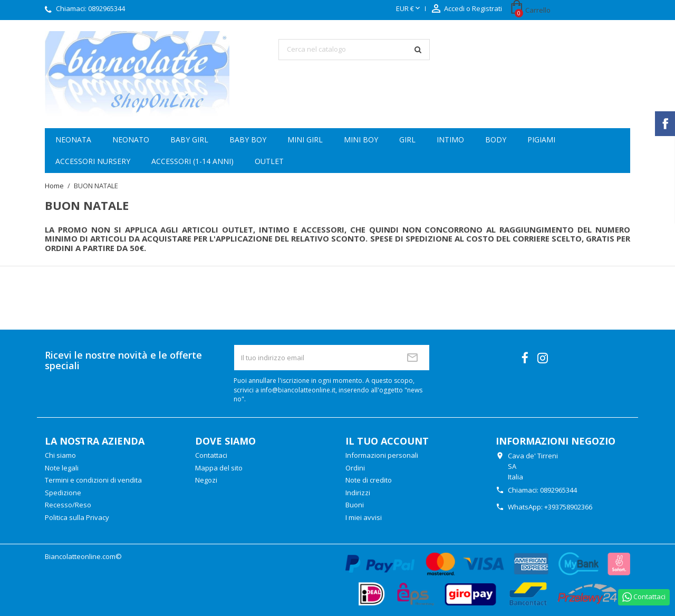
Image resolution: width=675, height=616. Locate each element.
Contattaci (211, 455)
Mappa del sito (219, 468)
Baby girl (189, 139)
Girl (407, 139)
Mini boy (361, 139)
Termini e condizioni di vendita (93, 480)
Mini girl (305, 139)
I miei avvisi (364, 517)
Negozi (206, 480)
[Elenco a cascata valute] (409, 9)
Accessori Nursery (93, 161)
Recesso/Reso (68, 505)
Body (496, 139)
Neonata (73, 139)
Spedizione (63, 493)
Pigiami (541, 139)
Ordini (355, 468)
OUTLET (269, 161)
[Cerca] (354, 50)
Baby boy (248, 139)
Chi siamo (60, 455)
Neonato (131, 139)
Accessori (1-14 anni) (192, 161)
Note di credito (369, 480)
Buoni (355, 505)
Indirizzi (358, 493)
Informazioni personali (382, 455)
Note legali (62, 468)
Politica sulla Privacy (77, 517)
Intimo (450, 139)
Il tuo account (387, 441)
